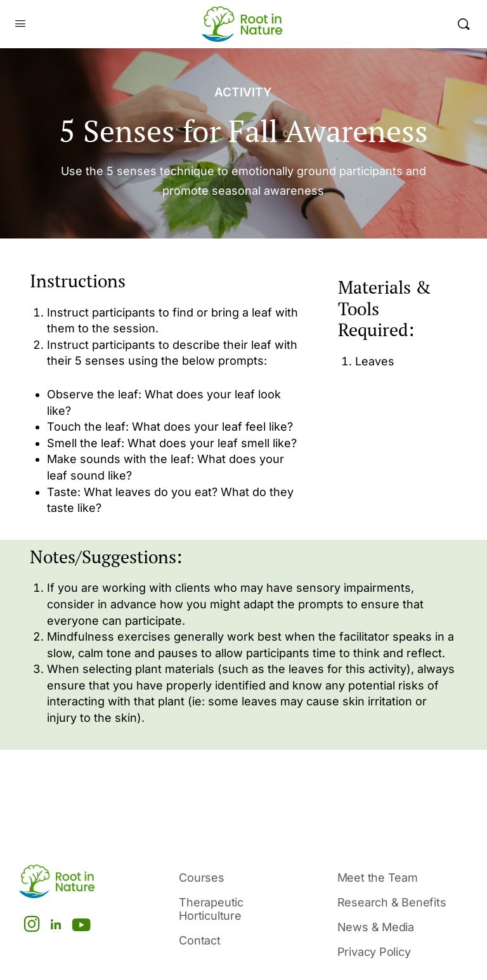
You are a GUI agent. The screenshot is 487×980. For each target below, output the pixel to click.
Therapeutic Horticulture (211, 909)
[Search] (464, 24)
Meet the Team (378, 878)
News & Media (376, 927)
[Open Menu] (20, 24)
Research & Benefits (392, 902)
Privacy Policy (374, 952)
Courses (202, 878)
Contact (200, 940)
